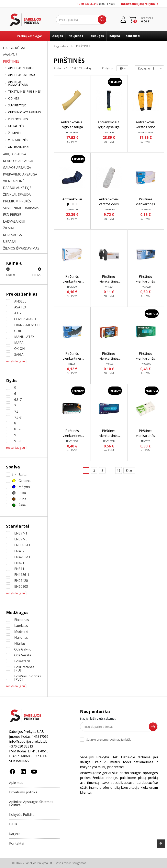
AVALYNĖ (10, 55)
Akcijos (58, 36)
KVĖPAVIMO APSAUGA (20, 174)
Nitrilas (20, 643)
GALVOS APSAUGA (17, 168)
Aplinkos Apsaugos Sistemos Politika (31, 803)
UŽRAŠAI (10, 242)
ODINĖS (14, 98)
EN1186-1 (22, 575)
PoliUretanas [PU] (24, 669)
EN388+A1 (22, 545)
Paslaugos (96, 36)
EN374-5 (21, 539)
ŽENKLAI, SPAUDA (17, 194)
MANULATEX (24, 337)
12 (119, 470)
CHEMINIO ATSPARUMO (25, 112)
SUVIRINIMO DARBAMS (21, 208)
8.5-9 (18, 429)
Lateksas (21, 626)
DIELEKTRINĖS (18, 119)
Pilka (22, 493)
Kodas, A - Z (149, 68)
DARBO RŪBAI (14, 48)
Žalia (22, 505)
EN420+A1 (22, 557)
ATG (18, 313)
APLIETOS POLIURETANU (18, 83)
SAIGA (19, 354)
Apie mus (16, 783)
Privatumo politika (23, 792)
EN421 (19, 563)
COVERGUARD (25, 319)
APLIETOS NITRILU (21, 68)
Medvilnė (21, 632)
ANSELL (20, 301)
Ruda (22, 499)
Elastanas (22, 620)
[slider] (8, 269)
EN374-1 (21, 533)
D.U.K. (14, 824)
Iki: (37, 275)
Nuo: (10, 275)
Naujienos (76, 36)
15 (124, 68)
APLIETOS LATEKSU (21, 75)
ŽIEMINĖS (15, 133)
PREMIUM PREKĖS (17, 201)
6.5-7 (18, 400)
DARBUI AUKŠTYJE (17, 188)
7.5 (16, 411)
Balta (23, 475)
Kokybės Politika (22, 815)
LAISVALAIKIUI (14, 221)
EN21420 (21, 581)
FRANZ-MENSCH (27, 325)
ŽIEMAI (8, 228)
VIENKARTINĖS (18, 140)
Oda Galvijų (23, 649)
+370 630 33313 (88, 4)
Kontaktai (133, 36)
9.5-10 (19, 441)
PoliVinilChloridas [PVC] (28, 678)
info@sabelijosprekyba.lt (140, 4)
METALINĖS (16, 126)
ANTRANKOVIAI (19, 147)
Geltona (25, 481)
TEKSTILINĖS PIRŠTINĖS (24, 92)
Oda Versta (23, 655)
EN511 (19, 569)
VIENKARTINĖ (14, 181)
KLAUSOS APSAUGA (18, 161)
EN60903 (21, 586)
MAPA (19, 343)
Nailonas (21, 637)
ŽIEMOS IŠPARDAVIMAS (21, 248)
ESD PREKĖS (12, 215)
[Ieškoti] (81, 20)
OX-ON (20, 349)
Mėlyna (24, 487)
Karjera (115, 36)
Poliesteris (22, 661)
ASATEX (20, 307)
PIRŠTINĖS (11, 61)
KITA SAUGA (12, 235)
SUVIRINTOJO (17, 105)
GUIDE (19, 331)
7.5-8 (18, 417)
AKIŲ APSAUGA (15, 154)
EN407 (19, 551)
